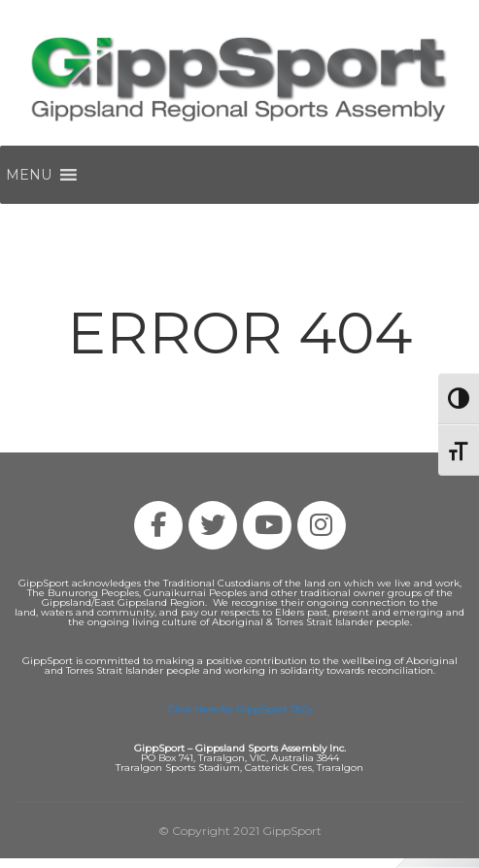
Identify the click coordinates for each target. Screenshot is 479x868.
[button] (29, 175)
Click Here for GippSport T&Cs (240, 709)
